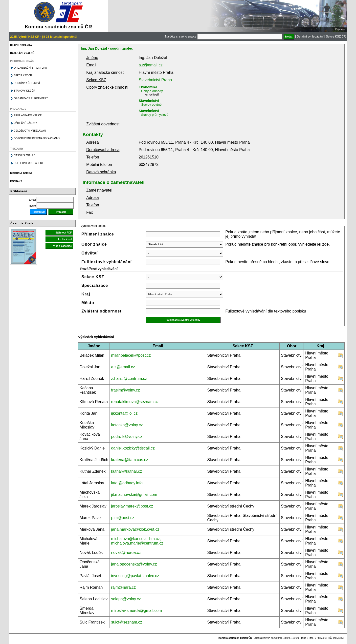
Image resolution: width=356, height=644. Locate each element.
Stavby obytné (151, 105)
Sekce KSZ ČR (336, 37)
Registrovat (38, 212)
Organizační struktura (30, 68)
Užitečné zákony (25, 123)
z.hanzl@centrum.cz (129, 379)
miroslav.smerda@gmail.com (136, 611)
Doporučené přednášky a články (37, 138)
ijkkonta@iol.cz (124, 413)
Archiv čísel (65, 239)
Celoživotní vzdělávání (30, 131)
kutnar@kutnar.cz (126, 471)
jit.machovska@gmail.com (134, 495)
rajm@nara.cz (123, 587)
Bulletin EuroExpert (29, 163)
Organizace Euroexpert (31, 98)
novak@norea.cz (126, 553)
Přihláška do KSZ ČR (28, 115)
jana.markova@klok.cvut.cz (135, 529)
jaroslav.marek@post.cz (132, 506)
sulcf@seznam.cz (127, 622)
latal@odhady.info (127, 483)
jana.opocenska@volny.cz (134, 564)
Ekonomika (148, 87)
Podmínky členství (27, 83)
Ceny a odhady (152, 91)
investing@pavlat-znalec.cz (135, 576)
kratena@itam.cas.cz (130, 460)
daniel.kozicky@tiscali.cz (133, 448)
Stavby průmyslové (155, 115)
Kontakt (16, 181)
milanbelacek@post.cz (131, 355)
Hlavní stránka (21, 45)
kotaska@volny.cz (127, 425)
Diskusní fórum (21, 173)
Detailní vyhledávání (310, 37)
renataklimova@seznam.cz (135, 402)
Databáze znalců (22, 53)
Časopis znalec (25, 155)
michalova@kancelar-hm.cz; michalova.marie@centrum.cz (137, 541)
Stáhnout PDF (64, 233)
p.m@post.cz (123, 518)
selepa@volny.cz (126, 599)
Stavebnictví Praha (155, 80)
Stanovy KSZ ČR (24, 91)
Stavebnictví (149, 101)
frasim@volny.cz (125, 390)
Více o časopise (62, 246)
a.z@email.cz (151, 65)
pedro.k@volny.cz (127, 437)
